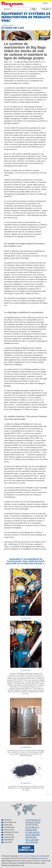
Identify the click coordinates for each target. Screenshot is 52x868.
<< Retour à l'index (8, 25)
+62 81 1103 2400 (32, 840)
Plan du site (24, 856)
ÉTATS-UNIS (8, 830)
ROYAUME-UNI (9, 822)
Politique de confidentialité (39, 856)
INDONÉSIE (7, 840)
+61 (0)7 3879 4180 (32, 835)
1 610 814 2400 (31, 830)
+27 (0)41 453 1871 (32, 832)
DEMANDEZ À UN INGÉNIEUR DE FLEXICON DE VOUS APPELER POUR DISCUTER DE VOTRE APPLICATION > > (26, 561)
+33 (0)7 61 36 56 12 (33, 820)
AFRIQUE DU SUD (10, 832)
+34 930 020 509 (31, 825)
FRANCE (6, 820)
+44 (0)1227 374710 (33, 822)
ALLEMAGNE (8, 827)
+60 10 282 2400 (31, 842)
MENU (45, 3)
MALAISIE (7, 842)
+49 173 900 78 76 (32, 827)
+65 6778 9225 (31, 837)
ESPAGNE (7, 825)
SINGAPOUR (8, 837)
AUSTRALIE (7, 835)
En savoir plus (26, 594)
